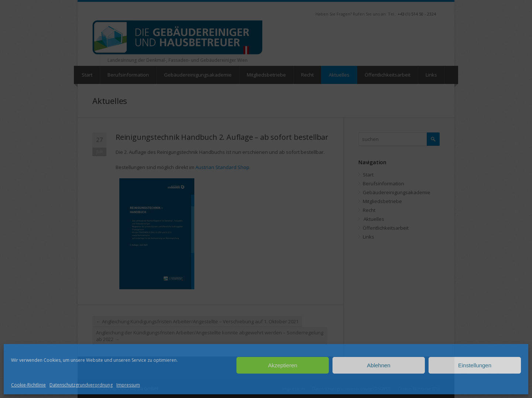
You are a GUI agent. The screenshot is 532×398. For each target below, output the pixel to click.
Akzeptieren (282, 365)
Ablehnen (378, 365)
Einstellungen (475, 365)
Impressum (128, 385)
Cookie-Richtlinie (28, 385)
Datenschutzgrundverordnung (81, 385)
